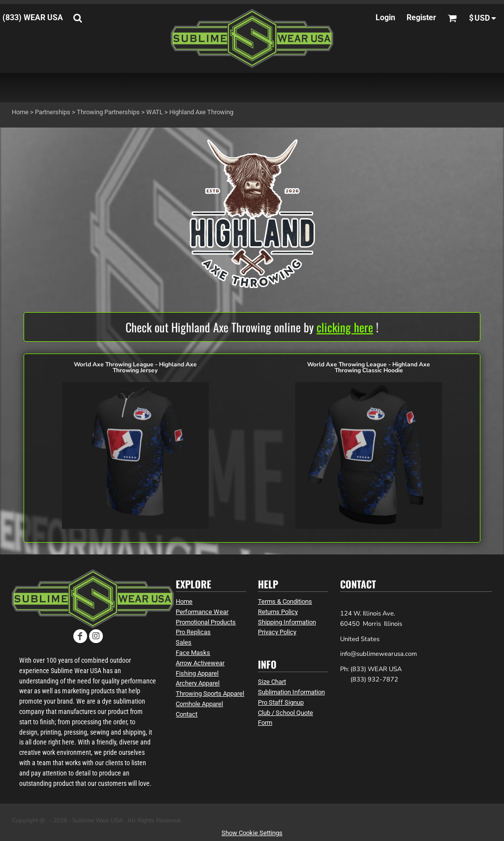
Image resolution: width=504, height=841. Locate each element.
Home (20, 112)
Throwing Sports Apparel (210, 694)
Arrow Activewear (200, 663)
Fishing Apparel (197, 673)
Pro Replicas (193, 632)
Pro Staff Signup (281, 702)
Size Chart (272, 682)
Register (421, 17)
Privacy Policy (277, 632)
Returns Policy (278, 612)
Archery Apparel (198, 683)
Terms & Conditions (285, 601)
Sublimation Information (291, 692)
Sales (184, 642)
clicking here (345, 327)
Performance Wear (202, 612)
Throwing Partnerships (108, 112)
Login (385, 17)
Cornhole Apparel (199, 704)
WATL (155, 112)
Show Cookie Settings (252, 833)
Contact (187, 714)
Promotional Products (206, 622)
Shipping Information (287, 622)
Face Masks (193, 653)
